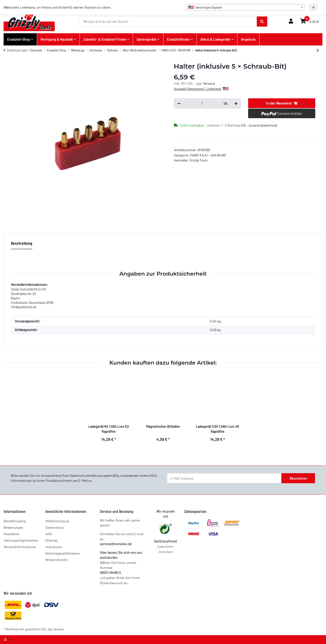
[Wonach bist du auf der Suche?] (168, 22)
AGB (49, 534)
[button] (291, 21)
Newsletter (11, 534)
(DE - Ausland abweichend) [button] (259, 125)
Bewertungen (13, 527)
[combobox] (245, 7)
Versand (209, 83)
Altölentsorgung (57, 521)
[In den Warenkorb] (282, 103)
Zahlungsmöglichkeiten (21, 540)
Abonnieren (298, 478)
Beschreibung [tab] (22, 243)
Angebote (248, 39)
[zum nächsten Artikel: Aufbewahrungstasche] (318, 50)
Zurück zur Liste (17, 50)
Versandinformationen (20, 547)
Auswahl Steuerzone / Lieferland (201, 89)
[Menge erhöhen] (236, 104)
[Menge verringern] (179, 104)
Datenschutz (55, 527)
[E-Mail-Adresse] (224, 478)
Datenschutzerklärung (86, 475)
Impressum (54, 547)
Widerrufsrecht (56, 560)
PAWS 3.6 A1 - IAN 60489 (208, 155)
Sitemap (51, 540)
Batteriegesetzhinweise (63, 553)
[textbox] (245, 7)
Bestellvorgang (15, 521)
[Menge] (202, 104)
